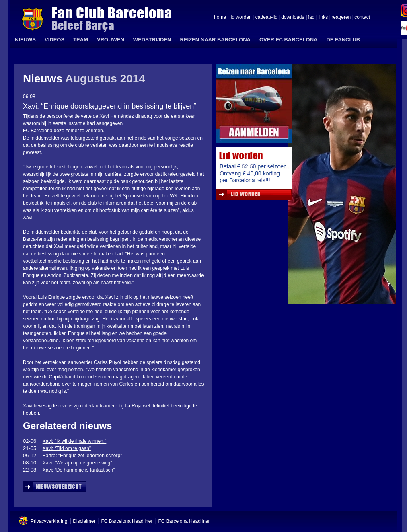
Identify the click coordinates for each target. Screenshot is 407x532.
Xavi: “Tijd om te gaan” (67, 448)
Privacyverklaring (49, 521)
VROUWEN (111, 40)
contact (362, 18)
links (323, 18)
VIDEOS (54, 40)
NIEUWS (25, 40)
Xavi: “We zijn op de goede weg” (77, 463)
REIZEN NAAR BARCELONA (215, 40)
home (220, 18)
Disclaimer (84, 521)
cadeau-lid (266, 18)
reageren (341, 18)
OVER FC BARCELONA (288, 40)
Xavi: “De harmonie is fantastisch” (79, 470)
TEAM (81, 40)
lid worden (241, 18)
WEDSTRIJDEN (152, 40)
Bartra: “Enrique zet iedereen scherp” (82, 456)
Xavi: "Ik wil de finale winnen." (75, 441)
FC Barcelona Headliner (127, 521)
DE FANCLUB (343, 40)
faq (311, 18)
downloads (293, 18)
